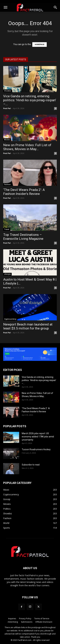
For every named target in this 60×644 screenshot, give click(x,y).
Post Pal (7, 108)
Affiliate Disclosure (44, 622)
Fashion (7, 184)
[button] (5, 7)
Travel (7, 229)
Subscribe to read (31, 465)
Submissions (27, 622)
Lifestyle (7, 274)
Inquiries (12, 619)
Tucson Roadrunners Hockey (36, 449)
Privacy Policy (25, 619)
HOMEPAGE (40, 45)
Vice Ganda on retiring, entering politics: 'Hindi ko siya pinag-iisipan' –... (30, 100)
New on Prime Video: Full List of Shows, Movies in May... (27, 147)
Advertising (13, 622)
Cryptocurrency (10, 319)
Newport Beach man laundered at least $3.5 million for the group (28, 326)
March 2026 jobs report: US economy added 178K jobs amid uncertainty (38, 437)
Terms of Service (42, 619)
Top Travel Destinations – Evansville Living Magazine (23, 237)
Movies (7, 140)
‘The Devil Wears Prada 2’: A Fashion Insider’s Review (24, 192)
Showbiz (8, 91)
